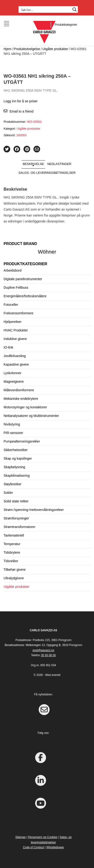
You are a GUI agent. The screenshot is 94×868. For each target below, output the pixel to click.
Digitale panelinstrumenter (23, 279)
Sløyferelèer (12, 484)
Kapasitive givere (16, 364)
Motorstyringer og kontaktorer (25, 407)
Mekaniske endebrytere (21, 399)
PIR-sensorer (13, 433)
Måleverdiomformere (19, 390)
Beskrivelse (33, 164)
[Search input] (45, 9)
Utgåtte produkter (55, 49)
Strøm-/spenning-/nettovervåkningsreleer (34, 510)
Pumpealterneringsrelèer (22, 441)
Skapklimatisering (17, 476)
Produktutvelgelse (27, 49)
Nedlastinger (59, 164)
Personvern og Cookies (43, 837)
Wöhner (47, 252)
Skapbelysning (14, 467)
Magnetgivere (14, 382)
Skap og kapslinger (18, 458)
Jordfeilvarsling (15, 356)
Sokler (8, 493)
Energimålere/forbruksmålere (25, 296)
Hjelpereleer (12, 322)
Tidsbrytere (12, 552)
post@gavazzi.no (43, 650)
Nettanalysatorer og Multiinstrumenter (31, 416)
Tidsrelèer (11, 561)
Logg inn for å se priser (21, 101)
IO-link (8, 347)
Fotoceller (11, 305)
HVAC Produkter (16, 330)
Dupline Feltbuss (16, 288)
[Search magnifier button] (75, 9)
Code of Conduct (34, 847)
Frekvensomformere (18, 313)
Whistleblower (55, 847)
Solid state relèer (16, 501)
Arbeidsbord (13, 270)
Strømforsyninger (16, 518)
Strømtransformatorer (19, 527)
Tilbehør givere (15, 570)
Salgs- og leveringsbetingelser (47, 173)
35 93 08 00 (48, 655)
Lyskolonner (12, 373)
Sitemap (21, 837)
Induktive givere (15, 339)
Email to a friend (21, 111)
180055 (21, 135)
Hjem (7, 49)
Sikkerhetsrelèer (16, 450)
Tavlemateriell (14, 535)
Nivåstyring (12, 424)
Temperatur (12, 544)
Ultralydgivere (14, 578)
